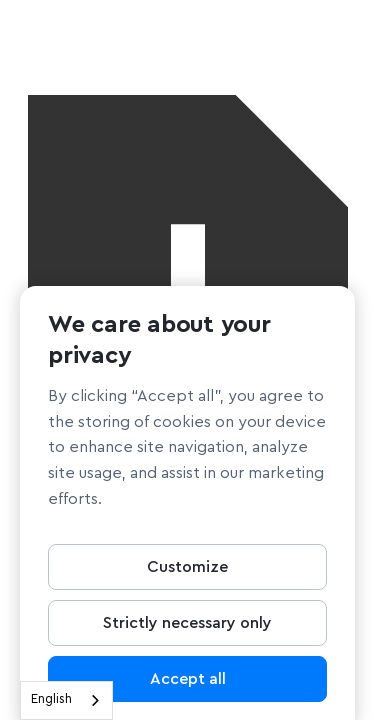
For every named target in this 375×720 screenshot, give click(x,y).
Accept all (188, 683)
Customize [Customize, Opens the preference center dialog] (187, 571)
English (51, 699)
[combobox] (66, 700)
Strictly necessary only (187, 627)
